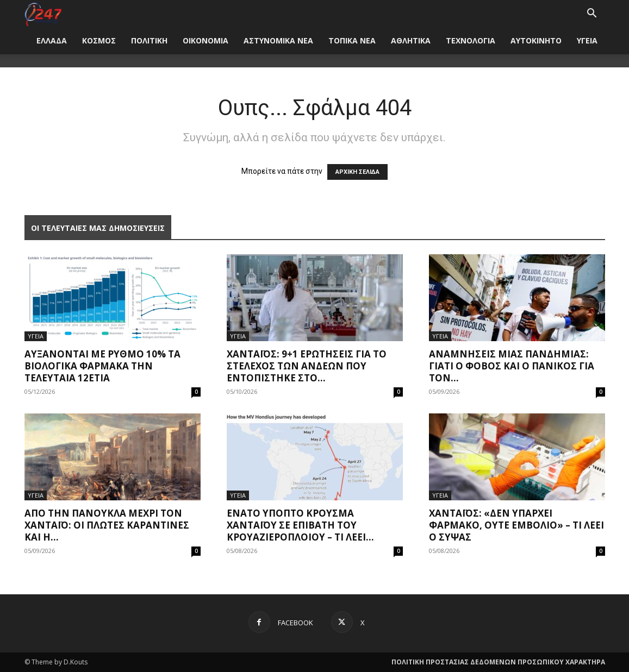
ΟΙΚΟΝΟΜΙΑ (205, 40)
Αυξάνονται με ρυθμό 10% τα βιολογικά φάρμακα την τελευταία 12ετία (102, 366)
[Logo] (43, 13)
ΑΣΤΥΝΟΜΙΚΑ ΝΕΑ (278, 40)
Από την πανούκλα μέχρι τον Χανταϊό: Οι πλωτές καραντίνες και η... (107, 525)
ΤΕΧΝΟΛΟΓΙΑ (471, 40)
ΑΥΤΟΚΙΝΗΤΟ (536, 40)
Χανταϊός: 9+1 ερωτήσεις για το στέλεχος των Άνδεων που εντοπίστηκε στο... (307, 366)
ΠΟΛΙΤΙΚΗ (149, 40)
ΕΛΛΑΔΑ (52, 40)
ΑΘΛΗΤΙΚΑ (411, 40)
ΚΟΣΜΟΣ (99, 40)
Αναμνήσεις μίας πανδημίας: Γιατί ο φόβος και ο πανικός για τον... (512, 366)
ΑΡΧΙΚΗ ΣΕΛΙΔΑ (357, 172)
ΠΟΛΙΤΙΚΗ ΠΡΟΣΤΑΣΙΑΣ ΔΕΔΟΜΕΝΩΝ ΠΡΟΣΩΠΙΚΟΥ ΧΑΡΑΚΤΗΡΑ (498, 662)
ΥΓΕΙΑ (587, 40)
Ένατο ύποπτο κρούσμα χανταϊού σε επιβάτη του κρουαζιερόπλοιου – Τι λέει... (300, 525)
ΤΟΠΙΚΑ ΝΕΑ (352, 40)
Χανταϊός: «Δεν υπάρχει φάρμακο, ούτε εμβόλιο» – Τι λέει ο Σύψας (516, 525)
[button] (592, 14)
